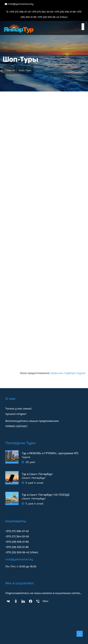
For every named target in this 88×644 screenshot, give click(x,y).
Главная (10, 70)
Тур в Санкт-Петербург (37, 474)
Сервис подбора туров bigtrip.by (44, 236)
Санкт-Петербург (34, 478)
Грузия (26, 457)
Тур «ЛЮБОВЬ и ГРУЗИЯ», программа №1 (50, 453)
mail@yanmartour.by (19, 4)
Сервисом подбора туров (68, 373)
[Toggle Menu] (83, 27)
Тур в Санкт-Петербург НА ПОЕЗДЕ (46, 494)
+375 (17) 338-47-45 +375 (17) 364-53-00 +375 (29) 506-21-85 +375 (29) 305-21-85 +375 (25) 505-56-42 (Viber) (44, 14)
